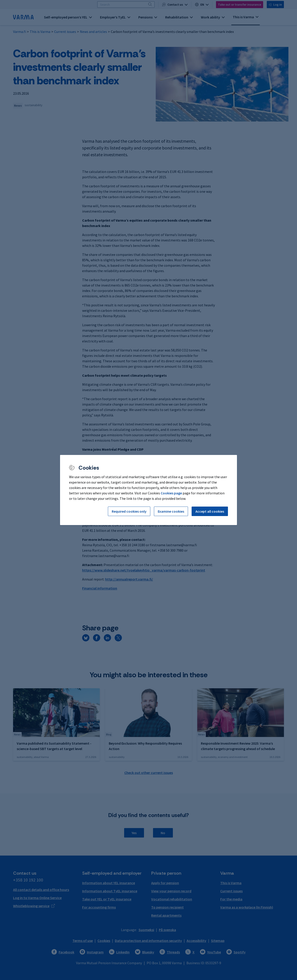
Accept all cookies (210, 511)
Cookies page (171, 493)
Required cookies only (129, 511)
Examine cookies (171, 511)
